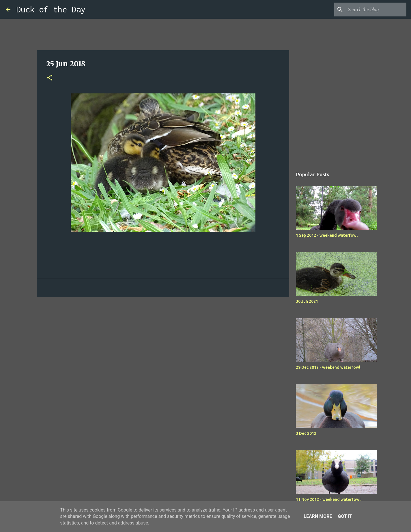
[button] (50, 78)
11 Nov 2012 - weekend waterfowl (328, 499)
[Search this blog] (376, 10)
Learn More (318, 516)
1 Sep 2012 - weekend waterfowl (327, 235)
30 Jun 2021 (307, 301)
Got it (345, 516)
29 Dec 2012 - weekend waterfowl (328, 367)
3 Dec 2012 (306, 433)
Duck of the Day (51, 9)
